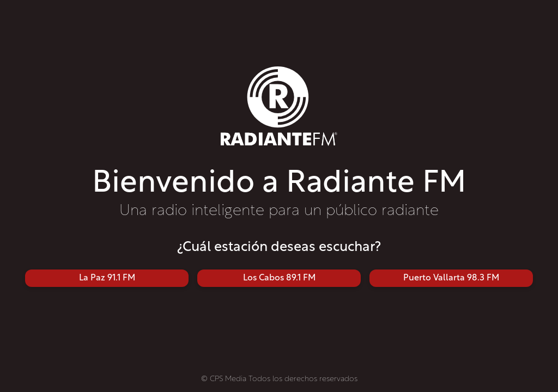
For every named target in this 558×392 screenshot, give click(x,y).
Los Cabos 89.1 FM (279, 278)
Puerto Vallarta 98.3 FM (451, 278)
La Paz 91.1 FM (107, 278)
